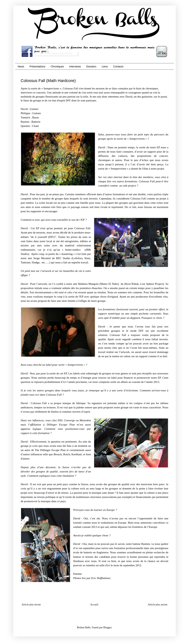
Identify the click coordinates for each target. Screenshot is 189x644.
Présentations (37, 66)
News (21, 66)
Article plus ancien (158, 605)
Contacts (118, 66)
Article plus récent (31, 605)
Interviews (75, 66)
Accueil (94, 605)
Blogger (107, 627)
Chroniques (57, 66)
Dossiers (91, 66)
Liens (105, 66)
